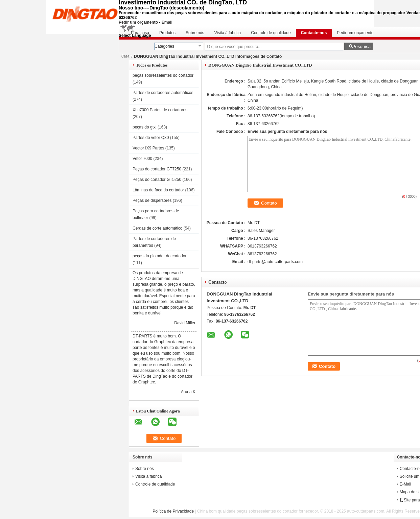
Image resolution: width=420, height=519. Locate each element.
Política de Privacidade (173, 511)
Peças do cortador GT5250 (157, 180)
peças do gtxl (145, 127)
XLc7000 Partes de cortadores (160, 110)
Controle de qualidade (271, 33)
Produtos (167, 33)
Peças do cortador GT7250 (157, 169)
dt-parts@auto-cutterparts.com (275, 262)
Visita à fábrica (228, 33)
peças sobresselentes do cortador (163, 75)
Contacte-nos (314, 33)
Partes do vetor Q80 (151, 138)
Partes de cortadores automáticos (163, 93)
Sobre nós (195, 33)
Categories (164, 46)
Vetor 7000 (142, 159)
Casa (125, 56)
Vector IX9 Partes (148, 148)
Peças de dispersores (152, 200)
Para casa (140, 33)
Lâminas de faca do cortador (158, 190)
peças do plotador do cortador (159, 256)
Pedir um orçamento (138, 22)
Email (167, 22)
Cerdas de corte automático (157, 228)
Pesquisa (361, 46)
